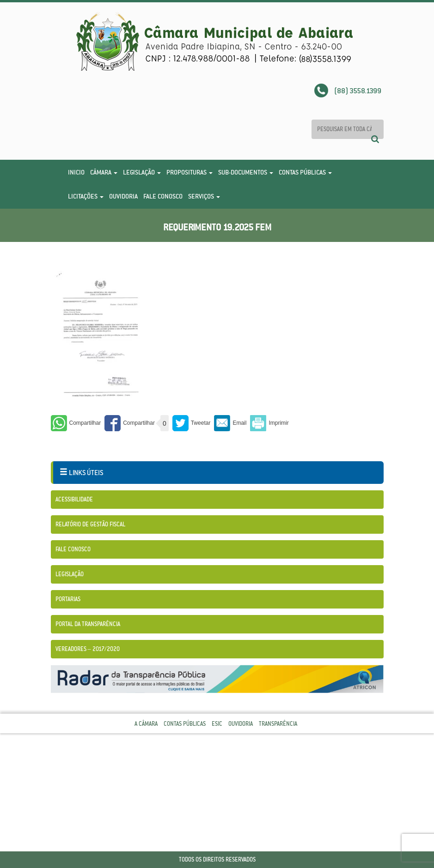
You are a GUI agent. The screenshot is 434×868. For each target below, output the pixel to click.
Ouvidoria (123, 196)
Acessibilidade (74, 499)
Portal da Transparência (88, 624)
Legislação (142, 172)
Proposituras (189, 172)
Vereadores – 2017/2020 (88, 649)
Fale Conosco (163, 196)
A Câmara (146, 724)
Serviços (204, 196)
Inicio (76, 172)
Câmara (104, 172)
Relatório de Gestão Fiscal (90, 524)
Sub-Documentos (246, 172)
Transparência (278, 724)
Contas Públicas (305, 172)
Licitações (86, 196)
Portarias (68, 599)
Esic (217, 724)
